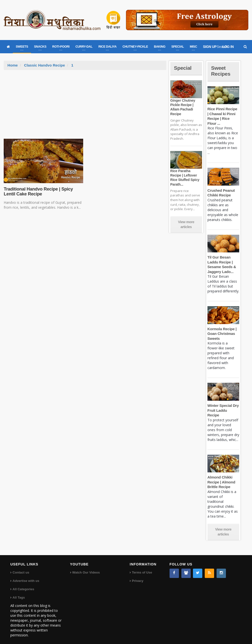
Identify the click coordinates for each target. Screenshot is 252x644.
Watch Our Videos (86, 568)
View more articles (186, 224)
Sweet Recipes (221, 71)
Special (183, 68)
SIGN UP (210, 47)
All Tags (19, 593)
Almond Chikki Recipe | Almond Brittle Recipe (221, 477)
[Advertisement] (85, 107)
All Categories (23, 584)
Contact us (21, 568)
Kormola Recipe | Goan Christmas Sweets (222, 334)
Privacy (138, 576)
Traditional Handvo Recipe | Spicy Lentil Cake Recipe (38, 192)
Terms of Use (142, 568)
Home (13, 65)
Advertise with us (26, 576)
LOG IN (228, 47)
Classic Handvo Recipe (44, 65)
